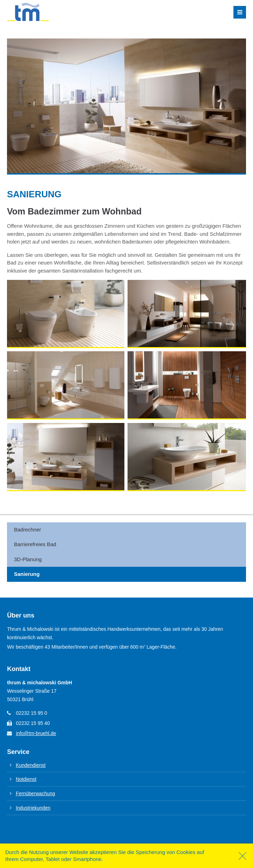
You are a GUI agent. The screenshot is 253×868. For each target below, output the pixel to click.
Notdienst (26, 779)
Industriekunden (33, 808)
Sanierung (27, 574)
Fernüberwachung (35, 793)
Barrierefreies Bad (35, 544)
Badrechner (28, 530)
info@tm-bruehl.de (36, 733)
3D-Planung (28, 559)
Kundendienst (31, 765)
